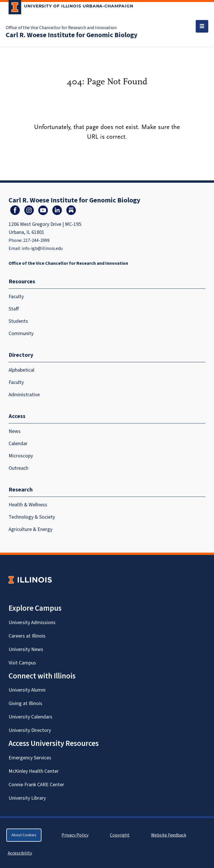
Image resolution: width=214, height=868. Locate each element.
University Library (27, 798)
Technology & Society (32, 517)
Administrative (24, 395)
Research (21, 490)
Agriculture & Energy (30, 529)
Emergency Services (30, 758)
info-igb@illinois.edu (42, 248)
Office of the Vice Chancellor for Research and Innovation (61, 28)
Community (21, 334)
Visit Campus (22, 663)
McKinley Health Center (34, 771)
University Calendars (30, 717)
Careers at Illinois (27, 636)
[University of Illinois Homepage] (30, 580)
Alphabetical (21, 370)
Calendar (18, 444)
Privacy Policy (75, 835)
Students (18, 321)
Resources (22, 282)
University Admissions (32, 623)
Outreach (18, 468)
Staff (14, 309)
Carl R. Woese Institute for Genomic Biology (72, 35)
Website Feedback (169, 835)
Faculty (16, 297)
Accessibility (20, 853)
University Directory (30, 730)
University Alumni (27, 690)
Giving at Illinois (25, 703)
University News (26, 649)
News (15, 431)
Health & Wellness (28, 505)
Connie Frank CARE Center (36, 785)
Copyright (120, 835)
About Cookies (24, 835)
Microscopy (21, 456)
